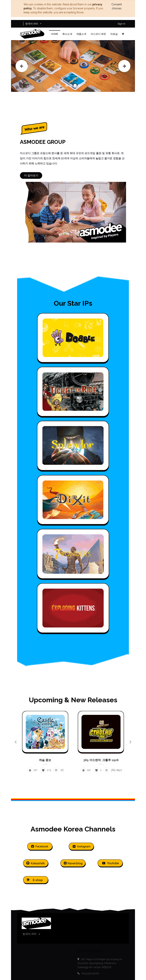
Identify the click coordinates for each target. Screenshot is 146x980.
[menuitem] (55, 34)
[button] (123, 34)
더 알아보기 (31, 175)
